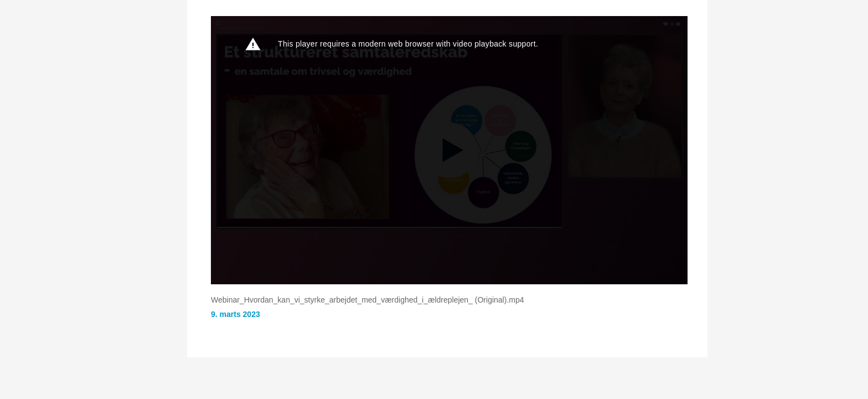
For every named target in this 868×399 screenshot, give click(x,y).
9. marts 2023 (236, 314)
